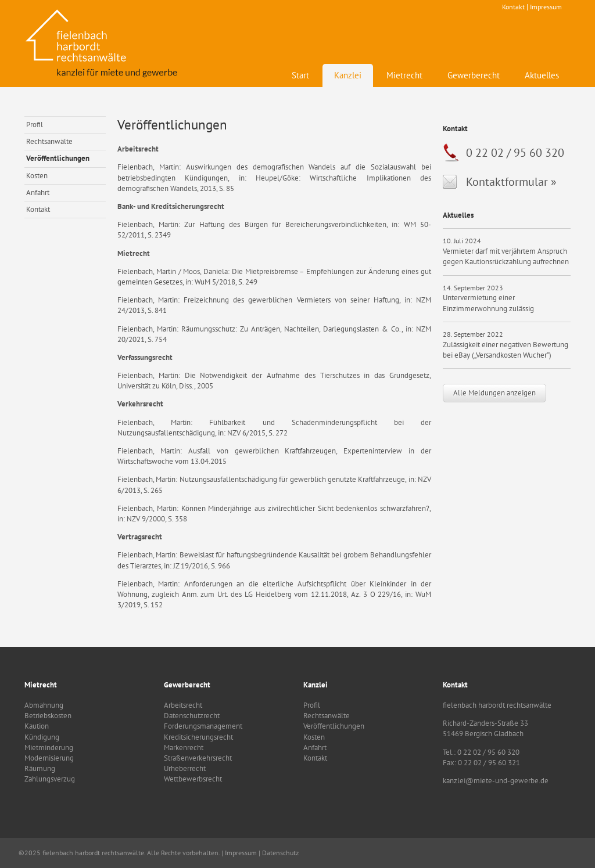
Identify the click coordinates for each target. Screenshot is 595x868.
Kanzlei (348, 75)
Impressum (546, 7)
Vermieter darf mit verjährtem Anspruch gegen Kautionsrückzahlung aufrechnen (506, 256)
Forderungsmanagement (203, 726)
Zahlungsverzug (50, 779)
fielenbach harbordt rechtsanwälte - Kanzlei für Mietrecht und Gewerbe (103, 44)
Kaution (37, 726)
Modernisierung (49, 758)
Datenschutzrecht (192, 716)
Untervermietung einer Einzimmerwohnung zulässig (488, 303)
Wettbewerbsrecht (193, 779)
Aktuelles (542, 75)
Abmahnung (44, 705)
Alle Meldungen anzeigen (494, 393)
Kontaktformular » (511, 182)
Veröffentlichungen (58, 158)
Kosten (37, 176)
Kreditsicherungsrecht (198, 737)
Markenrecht (184, 748)
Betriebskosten (48, 716)
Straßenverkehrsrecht (198, 758)
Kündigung (42, 737)
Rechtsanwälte (49, 141)
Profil (35, 125)
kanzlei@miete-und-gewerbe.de (496, 781)
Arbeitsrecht (183, 705)
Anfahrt (38, 192)
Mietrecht (404, 75)
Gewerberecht (474, 75)
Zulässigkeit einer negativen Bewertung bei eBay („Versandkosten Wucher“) (506, 350)
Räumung (40, 768)
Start (300, 75)
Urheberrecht (185, 768)
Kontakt (513, 7)
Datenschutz (280, 853)
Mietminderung (49, 748)
